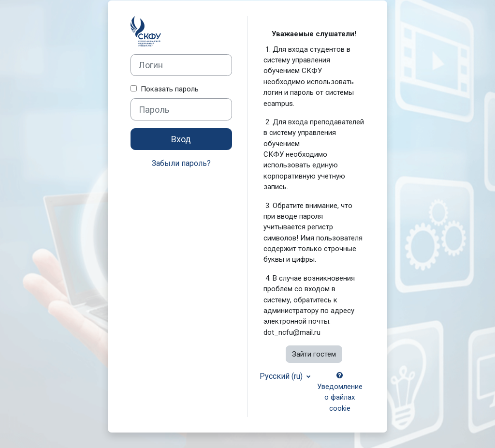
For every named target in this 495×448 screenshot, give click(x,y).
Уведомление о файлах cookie (340, 392)
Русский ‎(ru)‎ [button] (282, 376)
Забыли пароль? (181, 163)
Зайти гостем (314, 354)
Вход (181, 139)
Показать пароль (168, 89)
